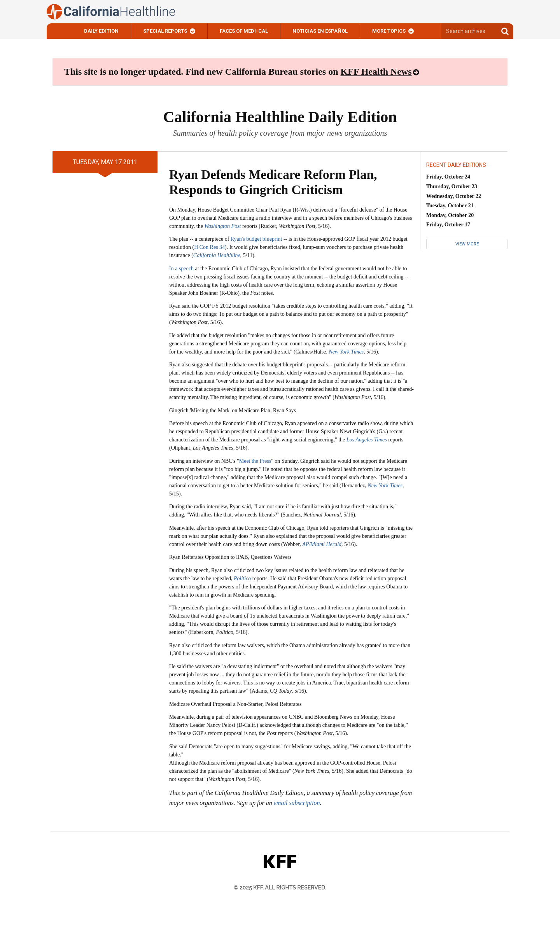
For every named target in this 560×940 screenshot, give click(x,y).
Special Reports (165, 31)
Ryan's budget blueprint (256, 239)
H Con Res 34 (209, 247)
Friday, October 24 (448, 177)
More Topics (389, 31)
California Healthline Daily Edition (280, 117)
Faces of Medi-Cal (244, 31)
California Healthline (217, 255)
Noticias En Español (320, 31)
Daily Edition (101, 31)
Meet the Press (255, 461)
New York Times (385, 486)
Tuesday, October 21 (450, 206)
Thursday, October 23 (452, 186)
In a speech (181, 269)
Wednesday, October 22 (454, 196)
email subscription (297, 803)
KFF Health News (376, 72)
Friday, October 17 (448, 225)
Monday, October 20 (450, 215)
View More (467, 244)
